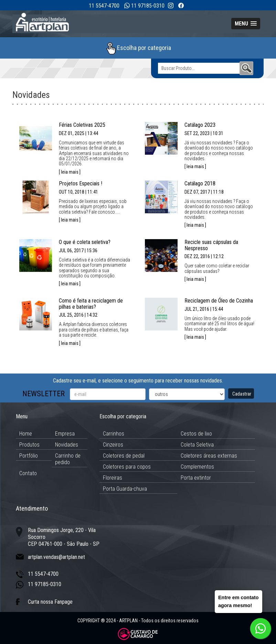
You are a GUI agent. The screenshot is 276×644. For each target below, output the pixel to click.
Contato (28, 473)
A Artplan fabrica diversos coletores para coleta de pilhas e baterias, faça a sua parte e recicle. (94, 330)
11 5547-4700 (104, 6)
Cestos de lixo (196, 434)
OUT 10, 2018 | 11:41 (78, 192)
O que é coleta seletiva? (85, 242)
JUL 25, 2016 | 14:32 (78, 315)
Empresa (65, 434)
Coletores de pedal (124, 456)
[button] (246, 24)
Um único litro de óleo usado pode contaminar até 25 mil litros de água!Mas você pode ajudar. (219, 324)
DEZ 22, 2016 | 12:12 (204, 256)
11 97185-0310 (148, 6)
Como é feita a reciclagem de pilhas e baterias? (91, 304)
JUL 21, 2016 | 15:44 (204, 309)
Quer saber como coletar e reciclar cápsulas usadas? (217, 268)
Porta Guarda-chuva (125, 489)
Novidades (67, 445)
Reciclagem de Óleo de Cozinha (219, 301)
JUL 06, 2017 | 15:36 (78, 251)
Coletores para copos (127, 467)
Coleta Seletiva (197, 445)
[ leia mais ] (70, 172)
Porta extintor (196, 478)
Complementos (197, 467)
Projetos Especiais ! (81, 183)
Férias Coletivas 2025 (82, 125)
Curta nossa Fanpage (50, 602)
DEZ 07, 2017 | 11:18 (204, 192)
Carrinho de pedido (68, 459)
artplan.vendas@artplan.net (56, 557)
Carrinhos (114, 434)
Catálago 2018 (200, 183)
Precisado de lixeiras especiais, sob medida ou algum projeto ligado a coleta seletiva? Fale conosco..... (93, 207)
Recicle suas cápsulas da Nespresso (211, 245)
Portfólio (29, 456)
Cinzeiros (113, 445)
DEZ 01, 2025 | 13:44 (78, 133)
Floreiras (113, 478)
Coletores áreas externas (209, 456)
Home (26, 434)
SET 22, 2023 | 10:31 (204, 133)
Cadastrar (242, 394)
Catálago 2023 (200, 125)
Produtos (29, 445)
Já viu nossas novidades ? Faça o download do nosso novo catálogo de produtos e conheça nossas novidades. (219, 151)
